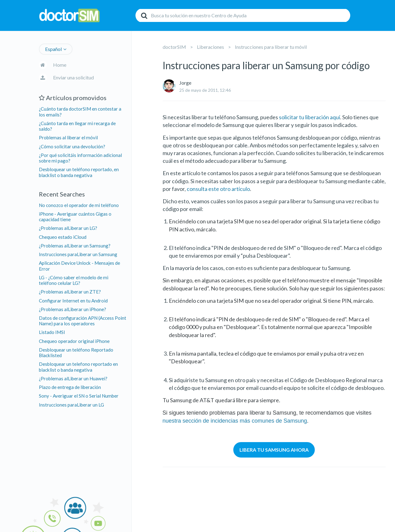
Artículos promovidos (73, 98)
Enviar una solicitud (73, 77)
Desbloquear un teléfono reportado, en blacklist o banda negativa (79, 172)
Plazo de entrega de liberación (70, 387)
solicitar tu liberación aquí (310, 117)
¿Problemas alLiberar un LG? (68, 228)
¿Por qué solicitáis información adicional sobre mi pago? (80, 158)
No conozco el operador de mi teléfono (79, 205)
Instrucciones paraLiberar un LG (71, 405)
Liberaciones (210, 47)
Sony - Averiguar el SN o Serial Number (79, 396)
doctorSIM (174, 47)
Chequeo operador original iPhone (74, 341)
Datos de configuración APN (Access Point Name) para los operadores (83, 321)
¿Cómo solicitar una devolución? (72, 146)
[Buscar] (243, 15)
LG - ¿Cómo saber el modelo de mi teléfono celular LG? (74, 280)
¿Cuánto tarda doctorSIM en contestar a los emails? (80, 112)
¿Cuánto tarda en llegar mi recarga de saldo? (77, 126)
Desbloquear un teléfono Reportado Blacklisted (76, 353)
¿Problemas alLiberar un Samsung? (75, 246)
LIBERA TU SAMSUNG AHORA (274, 450)
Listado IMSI (52, 332)
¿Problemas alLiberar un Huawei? (73, 378)
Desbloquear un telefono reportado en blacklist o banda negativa (78, 367)
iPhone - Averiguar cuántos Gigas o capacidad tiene (75, 217)
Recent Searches (62, 194)
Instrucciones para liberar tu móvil (271, 47)
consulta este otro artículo (218, 189)
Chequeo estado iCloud (63, 237)
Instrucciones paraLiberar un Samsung (78, 254)
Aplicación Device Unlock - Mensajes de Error (79, 266)
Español (53, 49)
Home (60, 65)
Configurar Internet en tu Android (73, 301)
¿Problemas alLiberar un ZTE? (70, 292)
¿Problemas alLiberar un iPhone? (73, 309)
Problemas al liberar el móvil (68, 137)
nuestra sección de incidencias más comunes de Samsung (235, 421)
